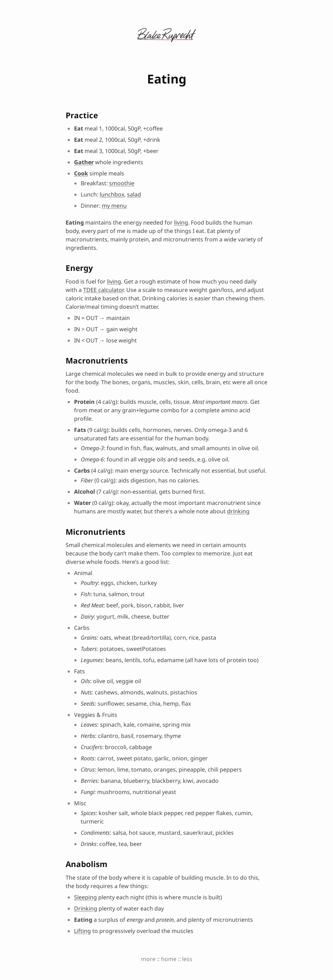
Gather (84, 162)
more (148, 959)
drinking (238, 511)
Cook (81, 173)
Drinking (86, 908)
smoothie (122, 183)
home (169, 959)
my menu (114, 206)
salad (134, 194)
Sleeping (85, 897)
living (181, 222)
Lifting (82, 931)
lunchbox (112, 194)
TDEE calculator (103, 290)
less (187, 959)
